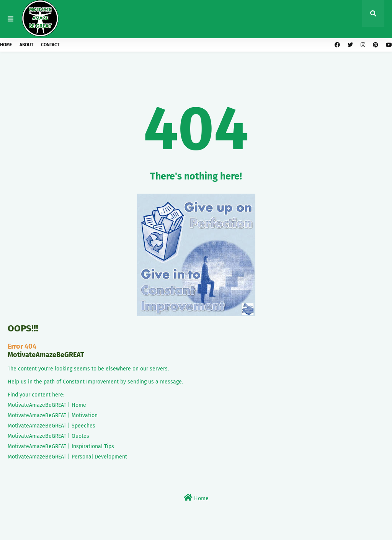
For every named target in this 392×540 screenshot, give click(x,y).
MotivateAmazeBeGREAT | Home (47, 405)
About (26, 45)
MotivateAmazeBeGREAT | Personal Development (67, 457)
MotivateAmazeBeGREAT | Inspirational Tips (61, 446)
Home (6, 45)
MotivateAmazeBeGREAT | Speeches (51, 426)
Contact (50, 45)
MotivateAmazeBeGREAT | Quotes (48, 436)
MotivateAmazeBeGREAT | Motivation (53, 415)
